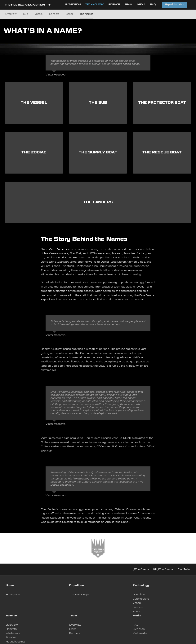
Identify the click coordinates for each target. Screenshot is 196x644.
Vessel (39, 14)
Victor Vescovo (59, 249)
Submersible (141, 599)
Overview (11, 14)
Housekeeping (15, 642)
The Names (86, 14)
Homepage (13, 595)
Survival (11, 638)
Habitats (11, 629)
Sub (26, 14)
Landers (54, 14)
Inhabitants (13, 633)
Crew (72, 629)
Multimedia (140, 633)
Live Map (139, 629)
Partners (75, 633)
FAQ (136, 625)
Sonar (69, 14)
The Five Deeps (79, 595)
